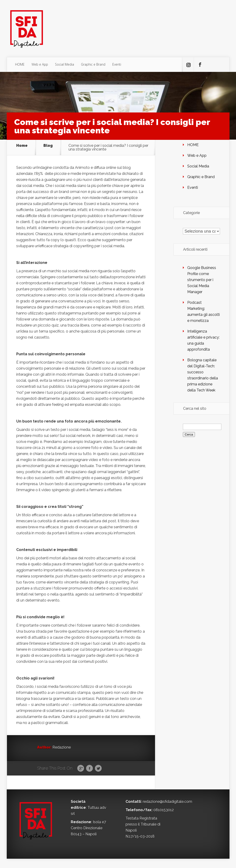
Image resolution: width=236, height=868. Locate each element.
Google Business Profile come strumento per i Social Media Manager (202, 280)
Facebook (89, 769)
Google (81, 769)
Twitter (98, 769)
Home (22, 146)
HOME (20, 64)
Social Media (65, 64)
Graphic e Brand (93, 64)
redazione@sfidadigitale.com (167, 802)
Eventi (117, 64)
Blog (48, 146)
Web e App (40, 64)
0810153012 (164, 810)
